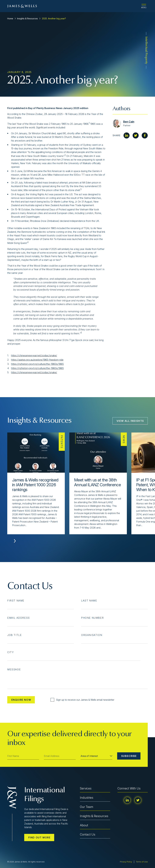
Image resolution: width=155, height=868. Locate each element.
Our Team (87, 807)
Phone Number (92, 618)
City (11, 652)
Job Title (14, 635)
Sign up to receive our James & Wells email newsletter (82, 700)
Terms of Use (142, 862)
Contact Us (88, 834)
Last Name (89, 601)
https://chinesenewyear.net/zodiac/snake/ (34, 355)
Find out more (39, 837)
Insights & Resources (27, 18)
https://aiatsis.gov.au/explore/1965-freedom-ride (37, 360)
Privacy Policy (126, 862)
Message (14, 669)
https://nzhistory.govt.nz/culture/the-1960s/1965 (37, 364)
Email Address (19, 618)
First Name (16, 601)
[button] (15, 541)
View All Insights (130, 421)
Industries (87, 798)
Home (10, 18)
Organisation (92, 635)
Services (86, 788)
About (84, 825)
